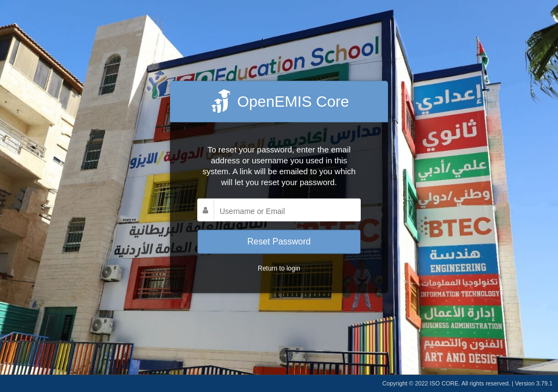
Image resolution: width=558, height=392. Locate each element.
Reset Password (279, 241)
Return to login (279, 268)
